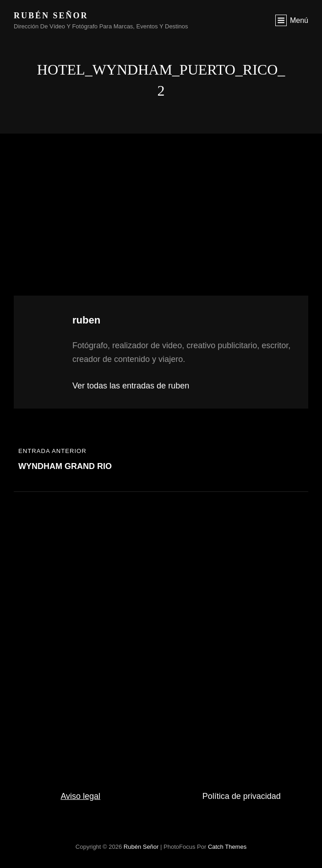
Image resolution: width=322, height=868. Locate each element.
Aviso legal (80, 796)
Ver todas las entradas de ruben (131, 386)
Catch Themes (227, 847)
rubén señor (51, 16)
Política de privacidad (242, 796)
